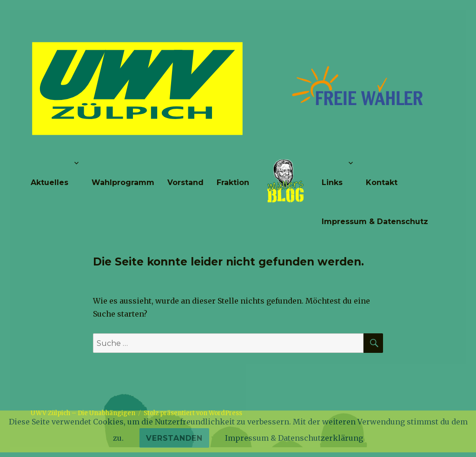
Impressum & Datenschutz (375, 222)
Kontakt (382, 182)
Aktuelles (50, 182)
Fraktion (233, 182)
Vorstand (185, 182)
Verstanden (174, 438)
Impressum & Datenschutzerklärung (294, 438)
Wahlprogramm (123, 182)
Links (332, 182)
